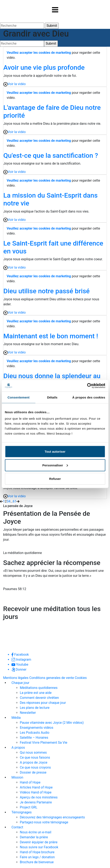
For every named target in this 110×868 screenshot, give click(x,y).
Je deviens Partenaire (36, 802)
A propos (18, 748)
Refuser (55, 479)
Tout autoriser (55, 452)
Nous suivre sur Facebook (39, 847)
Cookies (81, 678)
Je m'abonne (18, 627)
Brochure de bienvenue (37, 862)
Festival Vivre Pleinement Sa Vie (44, 743)
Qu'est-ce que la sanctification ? (51, 155)
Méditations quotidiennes (39, 688)
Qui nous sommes (33, 752)
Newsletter (28, 713)
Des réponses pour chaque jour (43, 703)
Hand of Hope (30, 782)
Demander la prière (34, 837)
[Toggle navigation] (55, 10)
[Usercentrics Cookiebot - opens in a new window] (87, 386)
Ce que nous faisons (35, 757)
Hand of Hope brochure (37, 852)
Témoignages (22, 812)
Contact (17, 827)
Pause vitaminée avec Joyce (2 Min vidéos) (52, 723)
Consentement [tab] (18, 397)
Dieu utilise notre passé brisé (46, 291)
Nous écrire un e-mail (36, 832)
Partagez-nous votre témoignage (44, 822)
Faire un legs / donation (37, 857)
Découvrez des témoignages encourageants (52, 817)
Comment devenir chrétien (39, 698)
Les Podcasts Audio (35, 733)
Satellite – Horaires (34, 738)
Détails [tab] (52, 397)
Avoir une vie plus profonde (44, 67)
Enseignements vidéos (37, 728)
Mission (17, 777)
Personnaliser (55, 465)
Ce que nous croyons (35, 767)
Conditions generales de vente (52, 678)
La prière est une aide (36, 693)
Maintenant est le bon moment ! (51, 336)
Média (16, 718)
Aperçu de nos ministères (39, 797)
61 (15, 501)
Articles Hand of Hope (36, 787)
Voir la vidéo (15, 84)
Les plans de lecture (35, 708)
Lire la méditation (23, 600)
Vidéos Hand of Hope (36, 792)
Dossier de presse (33, 772)
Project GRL (29, 807)
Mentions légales (16, 678)
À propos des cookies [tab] (89, 397)
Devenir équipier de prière (39, 842)
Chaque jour (20, 683)
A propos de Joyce (34, 762)
